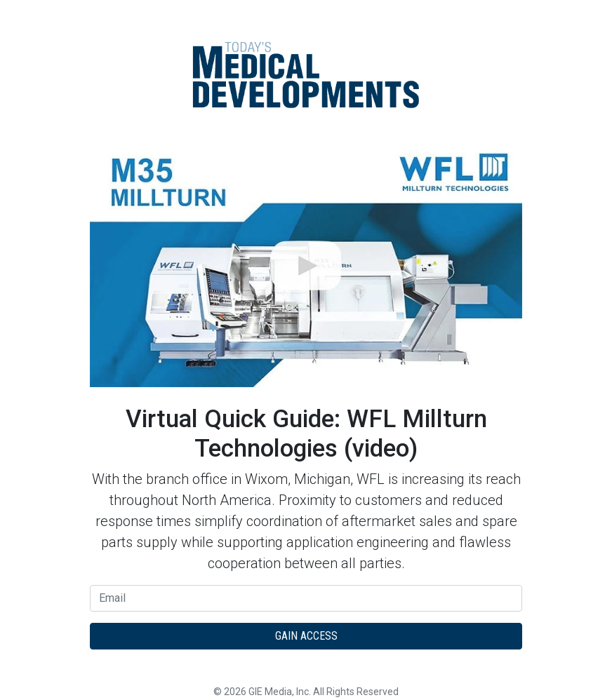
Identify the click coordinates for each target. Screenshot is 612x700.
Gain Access (306, 636)
